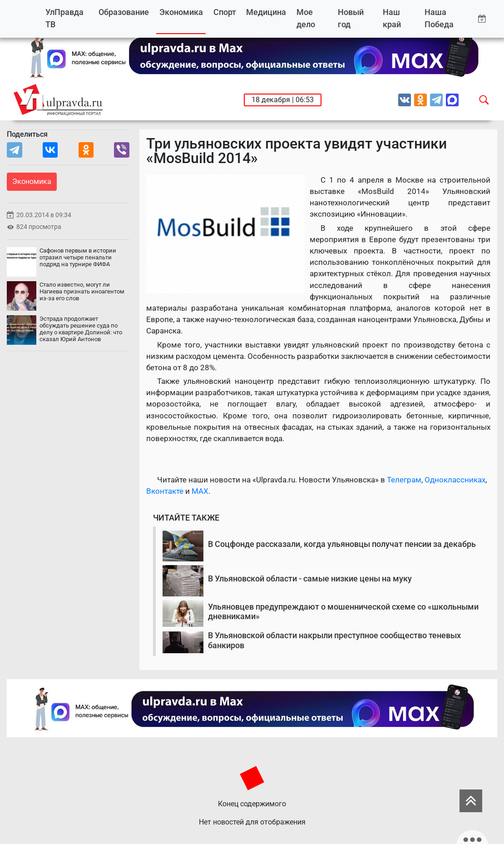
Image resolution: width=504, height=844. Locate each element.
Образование (124, 12)
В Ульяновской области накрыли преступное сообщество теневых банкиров (334, 640)
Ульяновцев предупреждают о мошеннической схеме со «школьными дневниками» (343, 612)
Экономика (181, 12)
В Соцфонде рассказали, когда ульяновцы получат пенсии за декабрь (342, 544)
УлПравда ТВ (64, 18)
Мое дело (306, 18)
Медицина (266, 12)
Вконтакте (165, 491)
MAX (200, 491)
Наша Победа (439, 18)
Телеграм (404, 480)
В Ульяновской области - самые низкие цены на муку (310, 578)
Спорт (225, 12)
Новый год (351, 18)
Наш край (392, 18)
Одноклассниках (455, 480)
